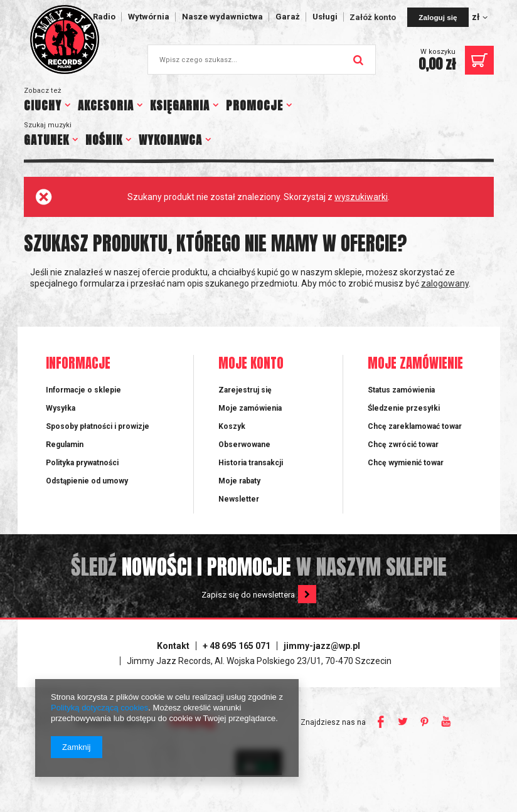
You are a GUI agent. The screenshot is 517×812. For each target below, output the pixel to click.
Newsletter (239, 499)
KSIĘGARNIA (180, 105)
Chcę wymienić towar (406, 463)
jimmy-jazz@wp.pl (322, 646)
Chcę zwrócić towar (403, 445)
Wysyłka (61, 408)
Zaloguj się (438, 17)
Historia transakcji (251, 463)
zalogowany (445, 283)
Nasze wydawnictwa (222, 17)
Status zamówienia (401, 390)
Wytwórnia (149, 17)
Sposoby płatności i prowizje (98, 426)
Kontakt (173, 646)
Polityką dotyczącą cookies (99, 708)
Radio (104, 17)
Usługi (325, 17)
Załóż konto (374, 17)
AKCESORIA (106, 105)
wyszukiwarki (361, 197)
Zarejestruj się (245, 390)
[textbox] (262, 60)
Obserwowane (244, 445)
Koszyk (232, 426)
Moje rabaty (239, 481)
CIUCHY (43, 105)
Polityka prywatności (82, 463)
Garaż (288, 17)
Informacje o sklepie (83, 390)
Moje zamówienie (415, 364)
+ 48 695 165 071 (237, 646)
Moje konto (251, 364)
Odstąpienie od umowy (87, 481)
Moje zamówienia (250, 408)
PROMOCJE (254, 105)
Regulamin (65, 445)
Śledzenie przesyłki (404, 408)
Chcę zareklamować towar (415, 426)
